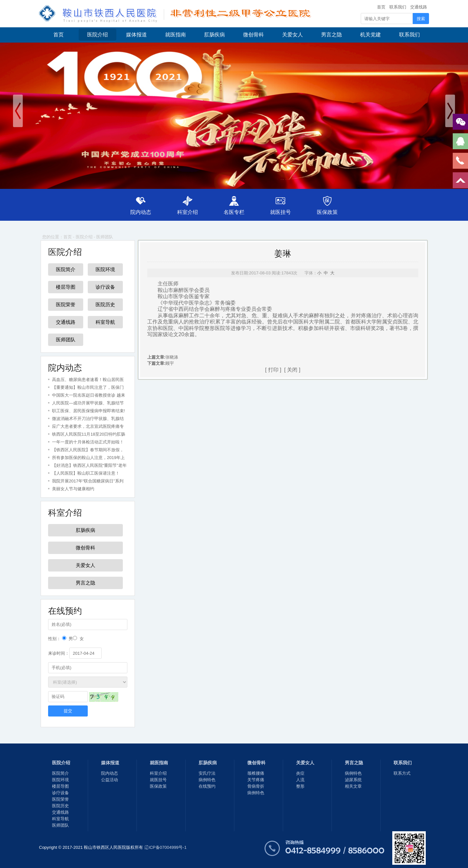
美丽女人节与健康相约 (73, 489)
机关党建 (370, 35)
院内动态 (139, 212)
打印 (273, 370)
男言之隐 (331, 35)
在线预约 (207, 786)
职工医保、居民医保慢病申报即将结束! (89, 411)
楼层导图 (66, 287)
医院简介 (66, 269)
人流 (300, 780)
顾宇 (170, 363)
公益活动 (110, 780)
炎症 (300, 773)
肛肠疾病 (214, 35)
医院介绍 (97, 35)
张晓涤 (172, 357)
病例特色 (207, 780)
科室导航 (105, 322)
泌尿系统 (353, 780)
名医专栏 (234, 212)
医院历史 (105, 304)
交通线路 (419, 7)
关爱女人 (292, 35)
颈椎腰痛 (256, 773)
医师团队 (105, 237)
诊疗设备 (105, 287)
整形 (300, 786)
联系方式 (402, 773)
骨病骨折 (256, 786)
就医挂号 (281, 212)
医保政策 (329, 212)
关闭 (292, 370)
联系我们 (398, 7)
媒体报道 (136, 35)
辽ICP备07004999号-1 (165, 847)
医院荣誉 (66, 304)
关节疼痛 (256, 780)
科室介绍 (187, 212)
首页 (381, 7)
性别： (54, 639)
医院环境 (105, 269)
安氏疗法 (207, 773)
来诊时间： (59, 653)
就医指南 (175, 35)
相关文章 (353, 786)
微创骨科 (253, 35)
